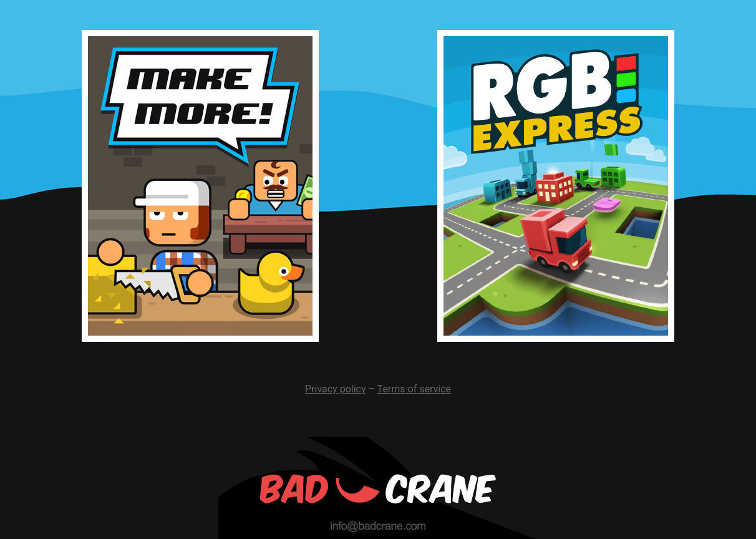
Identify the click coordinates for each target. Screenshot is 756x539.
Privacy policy (336, 389)
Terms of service (414, 389)
